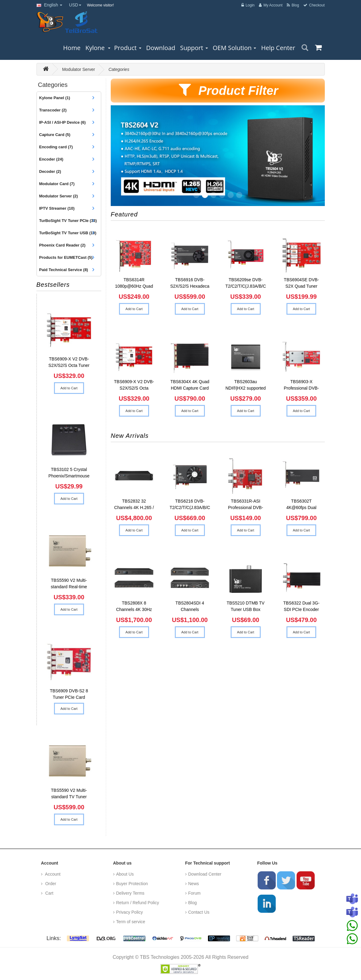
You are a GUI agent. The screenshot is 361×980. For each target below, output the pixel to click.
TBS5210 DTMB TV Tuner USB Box (246, 606)
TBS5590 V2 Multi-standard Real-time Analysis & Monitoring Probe (69, 584)
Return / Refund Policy (138, 903)
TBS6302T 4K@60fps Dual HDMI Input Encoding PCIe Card (301, 505)
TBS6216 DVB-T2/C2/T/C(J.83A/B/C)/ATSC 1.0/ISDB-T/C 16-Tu (190, 505)
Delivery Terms (130, 893)
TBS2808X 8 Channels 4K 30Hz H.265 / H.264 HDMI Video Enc (134, 607)
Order (50, 884)
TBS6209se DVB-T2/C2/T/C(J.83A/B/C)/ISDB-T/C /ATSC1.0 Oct (246, 284)
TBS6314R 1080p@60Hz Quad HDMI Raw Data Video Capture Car (134, 284)
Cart (49, 893)
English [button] (50, 5)
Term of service (131, 922)
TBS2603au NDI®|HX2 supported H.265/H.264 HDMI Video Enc (246, 386)
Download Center (205, 874)
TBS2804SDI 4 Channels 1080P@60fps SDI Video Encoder (190, 607)
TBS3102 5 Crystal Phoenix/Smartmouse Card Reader (69, 473)
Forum (194, 893)
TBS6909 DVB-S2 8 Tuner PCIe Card (69, 694)
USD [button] (75, 5)
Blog (193, 903)
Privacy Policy (130, 912)
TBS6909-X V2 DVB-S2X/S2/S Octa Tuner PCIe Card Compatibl (134, 386)
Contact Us (199, 912)
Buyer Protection (132, 884)
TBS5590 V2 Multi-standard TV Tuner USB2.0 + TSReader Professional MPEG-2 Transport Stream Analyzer (69, 794)
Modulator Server (78, 69)
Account (52, 874)
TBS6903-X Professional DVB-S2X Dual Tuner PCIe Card (301, 386)
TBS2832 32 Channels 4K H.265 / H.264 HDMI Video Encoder (134, 505)
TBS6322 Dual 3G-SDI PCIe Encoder (301, 606)
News (194, 884)
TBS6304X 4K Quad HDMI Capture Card (190, 385)
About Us (125, 874)
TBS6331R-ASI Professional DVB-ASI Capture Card (245, 505)
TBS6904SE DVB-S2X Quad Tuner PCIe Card (301, 284)
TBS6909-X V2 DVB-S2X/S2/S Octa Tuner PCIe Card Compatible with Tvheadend (69, 363)
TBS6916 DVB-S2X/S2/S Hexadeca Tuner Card (190, 284)
